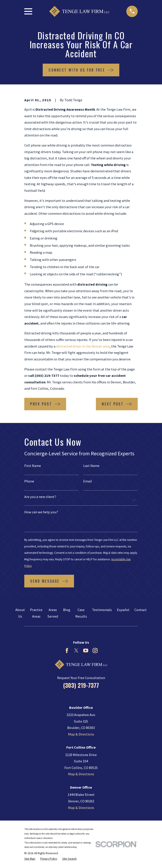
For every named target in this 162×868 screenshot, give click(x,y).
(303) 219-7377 (81, 685)
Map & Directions (81, 734)
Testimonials (102, 610)
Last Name (91, 466)
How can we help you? (41, 512)
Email (88, 481)
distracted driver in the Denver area (83, 346)
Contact (141, 610)
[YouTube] (86, 651)
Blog (67, 610)
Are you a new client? (40, 497)
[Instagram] (95, 651)
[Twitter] (76, 651)
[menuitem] (30, 859)
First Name (33, 466)
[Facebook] (67, 651)
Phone (29, 481)
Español (123, 610)
